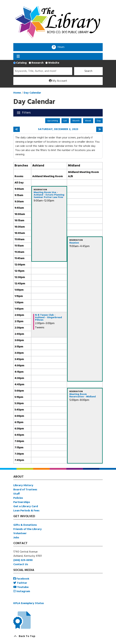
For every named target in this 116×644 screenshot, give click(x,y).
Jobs (16, 538)
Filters (27, 113)
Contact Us (21, 564)
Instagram (22, 591)
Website (54, 63)
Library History (23, 485)
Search (88, 71)
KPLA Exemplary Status (29, 603)
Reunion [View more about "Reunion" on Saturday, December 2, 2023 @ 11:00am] (74, 243)
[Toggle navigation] (18, 56)
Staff (16, 494)
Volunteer (20, 533)
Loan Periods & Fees (26, 511)
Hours (62, 47)
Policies (18, 498)
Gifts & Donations (25, 525)
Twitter (20, 583)
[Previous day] (17, 129)
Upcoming (53, 121)
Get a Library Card (26, 506)
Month (76, 121)
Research (37, 63)
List (65, 121)
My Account (58, 81)
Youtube (21, 587)
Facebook (21, 579)
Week (88, 121)
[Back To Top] (58, 636)
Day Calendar (32, 93)
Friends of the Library (28, 529)
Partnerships (22, 502)
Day (99, 121)
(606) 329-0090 (23, 560)
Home (17, 93)
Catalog (21, 63)
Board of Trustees (25, 490)
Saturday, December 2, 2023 (58, 129)
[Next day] (99, 129)
